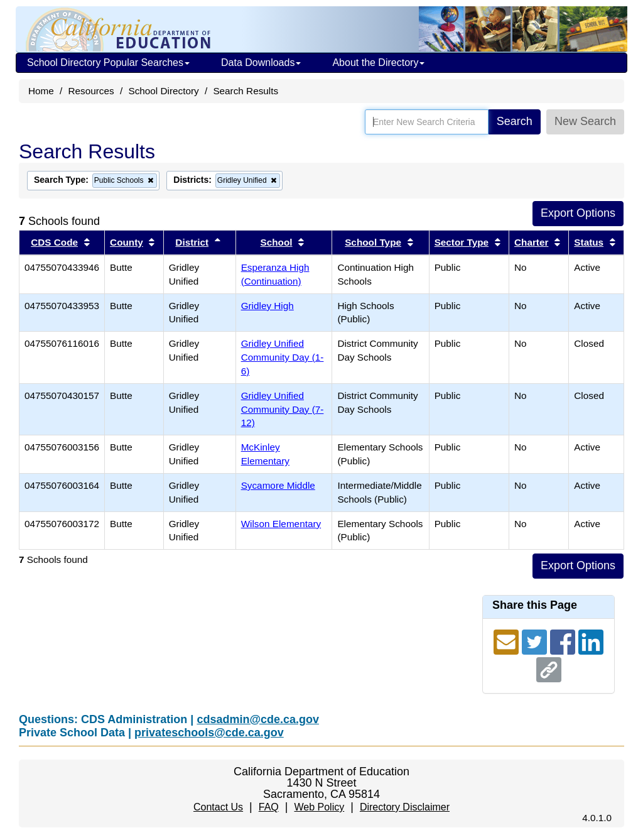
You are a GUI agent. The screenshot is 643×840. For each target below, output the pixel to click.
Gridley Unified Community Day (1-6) (283, 357)
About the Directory (378, 63)
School (277, 242)
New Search (585, 121)
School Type (373, 242)
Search (515, 121)
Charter (531, 242)
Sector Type (462, 242)
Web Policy (319, 807)
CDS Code (54, 242)
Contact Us (218, 807)
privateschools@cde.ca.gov (209, 733)
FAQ (269, 807)
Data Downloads (261, 63)
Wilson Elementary (281, 524)
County (127, 242)
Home (41, 91)
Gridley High (267, 306)
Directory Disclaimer (405, 807)
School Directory (163, 91)
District (192, 242)
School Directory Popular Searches (108, 63)
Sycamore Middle (278, 485)
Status (589, 242)
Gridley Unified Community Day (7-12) (283, 409)
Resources (91, 91)
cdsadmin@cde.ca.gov (258, 719)
